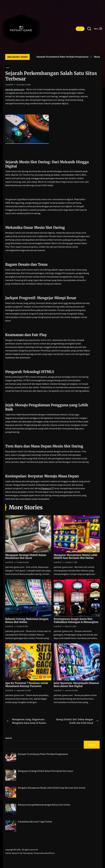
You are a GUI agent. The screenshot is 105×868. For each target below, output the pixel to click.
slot (66, 303)
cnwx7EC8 (9, 85)
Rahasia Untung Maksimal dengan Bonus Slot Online (27, 620)
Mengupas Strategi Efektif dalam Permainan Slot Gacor (26, 556)
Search (9, 738)
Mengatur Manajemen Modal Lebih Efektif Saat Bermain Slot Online (75, 556)
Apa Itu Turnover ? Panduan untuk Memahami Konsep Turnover (27, 685)
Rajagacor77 (47, 488)
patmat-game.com (15, 89)
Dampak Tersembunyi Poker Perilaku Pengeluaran (59, 57)
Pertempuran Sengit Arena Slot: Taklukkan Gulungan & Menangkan (76, 620)
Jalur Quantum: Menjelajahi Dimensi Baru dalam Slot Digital (76, 685)
